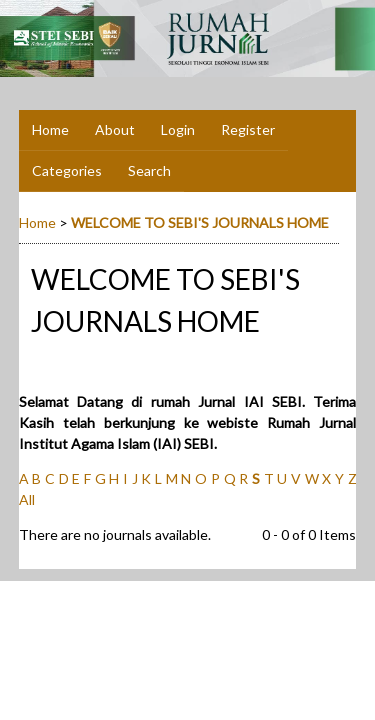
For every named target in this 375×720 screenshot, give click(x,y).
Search (149, 170)
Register (248, 129)
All (27, 499)
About (115, 129)
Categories (67, 170)
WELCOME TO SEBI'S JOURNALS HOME (200, 222)
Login (178, 129)
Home (50, 129)
